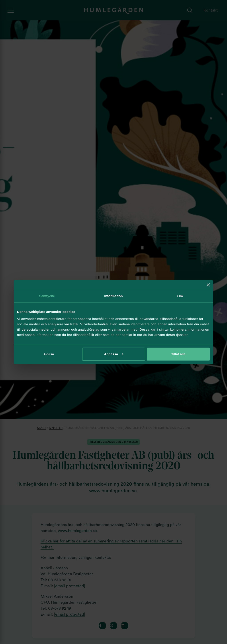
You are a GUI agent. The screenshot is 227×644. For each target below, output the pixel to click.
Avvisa (49, 354)
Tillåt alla (178, 354)
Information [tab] (113, 296)
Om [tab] (180, 296)
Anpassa (114, 354)
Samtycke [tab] (47, 296)
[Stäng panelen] (208, 285)
